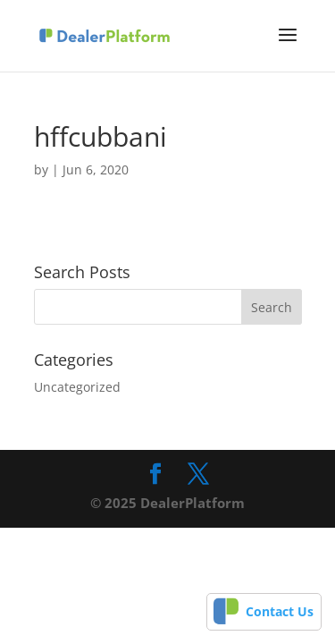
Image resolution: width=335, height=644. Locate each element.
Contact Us (280, 611)
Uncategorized (77, 387)
